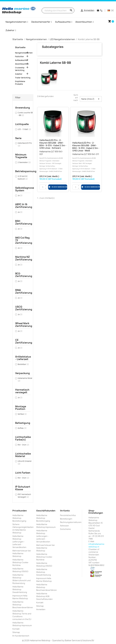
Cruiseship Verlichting (20, 69)
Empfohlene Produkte (20, 83)
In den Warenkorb (58, 187)
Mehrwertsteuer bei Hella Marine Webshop (22, 553)
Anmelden (41, 609)
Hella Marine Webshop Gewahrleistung (20, 589)
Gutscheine (65, 529)
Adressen (64, 526)
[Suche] (58, 10)
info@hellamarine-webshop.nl (97, 545)
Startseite (20, 47)
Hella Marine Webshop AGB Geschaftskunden (44, 596)
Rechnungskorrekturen (71, 522)
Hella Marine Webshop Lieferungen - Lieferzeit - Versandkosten (19, 542)
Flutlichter (20, 57)
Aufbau (22, 428)
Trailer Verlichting (23, 78)
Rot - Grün (23, 445)
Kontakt (16, 629)
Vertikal (22, 414)
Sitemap (16, 632)
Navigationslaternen (23, 53)
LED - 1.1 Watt (24, 129)
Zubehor (19, 74)
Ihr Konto (65, 511)
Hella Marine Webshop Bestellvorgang (19, 518)
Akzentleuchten (22, 64)
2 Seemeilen (24, 162)
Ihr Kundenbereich (21, 636)
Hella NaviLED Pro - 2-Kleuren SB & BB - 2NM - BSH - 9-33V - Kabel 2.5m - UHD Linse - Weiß (86, 147)
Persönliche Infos (68, 515)
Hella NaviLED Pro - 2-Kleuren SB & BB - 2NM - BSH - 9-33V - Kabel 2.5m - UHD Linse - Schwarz (53, 144)
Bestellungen (66, 519)
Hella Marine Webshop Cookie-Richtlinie (21, 562)
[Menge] (43, 187)
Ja (20, 195)
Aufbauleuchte (21, 60)
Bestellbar (23, 364)
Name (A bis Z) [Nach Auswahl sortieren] (91, 99)
